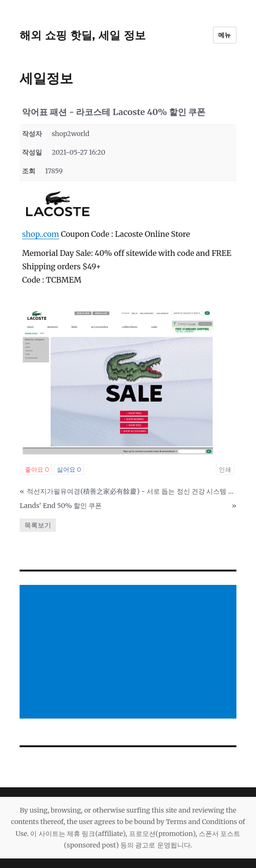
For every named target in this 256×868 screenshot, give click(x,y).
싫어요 (69, 469)
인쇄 (225, 469)
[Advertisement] (130, 653)
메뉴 (225, 35)
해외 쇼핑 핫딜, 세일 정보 (83, 35)
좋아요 (37, 469)
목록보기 (38, 525)
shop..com (40, 234)
